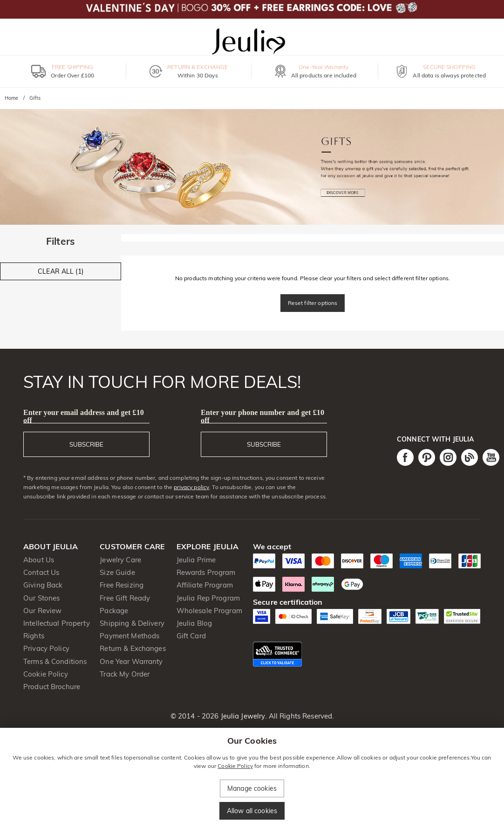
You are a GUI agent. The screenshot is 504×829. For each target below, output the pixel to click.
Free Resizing (122, 585)
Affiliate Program (205, 585)
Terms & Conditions (55, 661)
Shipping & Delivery (132, 623)
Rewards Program (206, 572)
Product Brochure (52, 687)
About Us (39, 560)
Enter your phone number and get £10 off (262, 416)
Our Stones (41, 598)
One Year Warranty (131, 661)
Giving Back (43, 585)
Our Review (42, 611)
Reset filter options (313, 303)
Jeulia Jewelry (242, 716)
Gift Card (191, 636)
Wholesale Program (209, 611)
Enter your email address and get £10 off (84, 416)
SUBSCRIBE (86, 444)
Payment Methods (129, 636)
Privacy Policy (46, 648)
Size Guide (117, 572)
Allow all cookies (252, 811)
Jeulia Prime (196, 560)
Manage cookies (252, 788)
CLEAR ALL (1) (61, 271)
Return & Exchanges (133, 648)
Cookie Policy (46, 674)
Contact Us (41, 572)
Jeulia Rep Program (208, 598)
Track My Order (125, 674)
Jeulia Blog (194, 623)
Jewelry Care (120, 560)
